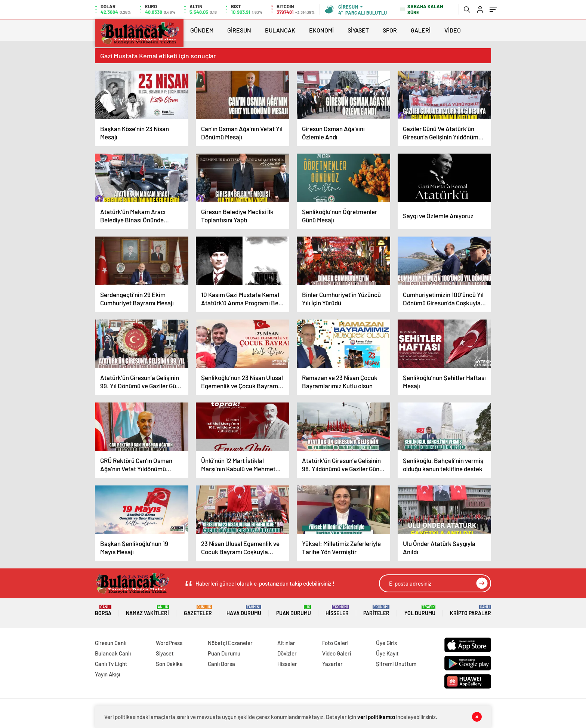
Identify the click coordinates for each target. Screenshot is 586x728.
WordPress (169, 643)
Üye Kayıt (387, 653)
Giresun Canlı (111, 643)
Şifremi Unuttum (396, 664)
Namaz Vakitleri (147, 610)
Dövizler (287, 653)
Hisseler (337, 610)
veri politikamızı (376, 717)
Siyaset (165, 653)
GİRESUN (239, 30)
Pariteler (376, 610)
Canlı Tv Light (111, 664)
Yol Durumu (420, 610)
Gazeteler (198, 610)
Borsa (103, 610)
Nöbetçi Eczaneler (230, 643)
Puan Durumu (294, 610)
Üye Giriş (386, 643)
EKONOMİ (321, 30)
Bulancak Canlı (113, 653)
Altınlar (286, 643)
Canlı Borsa (221, 664)
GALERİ (421, 30)
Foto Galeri (335, 643)
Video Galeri (337, 653)
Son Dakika (169, 664)
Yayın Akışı (107, 674)
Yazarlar (332, 664)
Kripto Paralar (471, 610)
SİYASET (358, 30)
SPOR (390, 30)
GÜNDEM (202, 30)
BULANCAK (280, 30)
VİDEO (453, 30)
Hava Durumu (244, 610)
